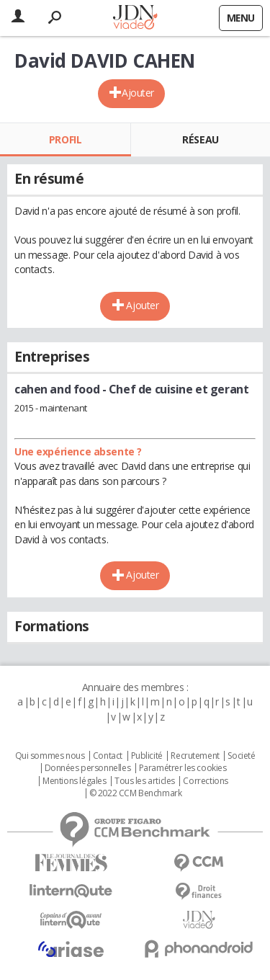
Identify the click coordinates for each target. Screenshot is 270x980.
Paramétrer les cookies (183, 768)
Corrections (205, 781)
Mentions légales (74, 781)
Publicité (147, 756)
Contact (108, 756)
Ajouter (138, 93)
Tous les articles (145, 781)
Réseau (200, 139)
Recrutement (195, 756)
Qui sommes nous (50, 756)
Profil (65, 139)
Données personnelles (88, 768)
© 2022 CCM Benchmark (136, 793)
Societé (241, 756)
